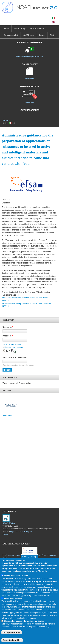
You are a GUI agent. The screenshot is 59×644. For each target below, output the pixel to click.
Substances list (11, 35)
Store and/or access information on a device (24, 625)
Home (7, 29)
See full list (7, 415)
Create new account (13, 344)
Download (29, 79)
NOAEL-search (37, 29)
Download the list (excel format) (29, 56)
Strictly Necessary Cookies (16, 579)
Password (8, 336)
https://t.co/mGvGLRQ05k (21, 532)
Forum (42, 35)
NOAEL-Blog (20, 29)
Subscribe (29, 102)
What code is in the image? (15, 357)
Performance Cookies (14, 602)
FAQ (52, 35)
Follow (5, 534)
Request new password (14, 347)
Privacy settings (29, 560)
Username (8, 327)
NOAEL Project (9, 523)
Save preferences (11, 636)
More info (42, 574)
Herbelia (6, 120)
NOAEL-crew (29, 35)
